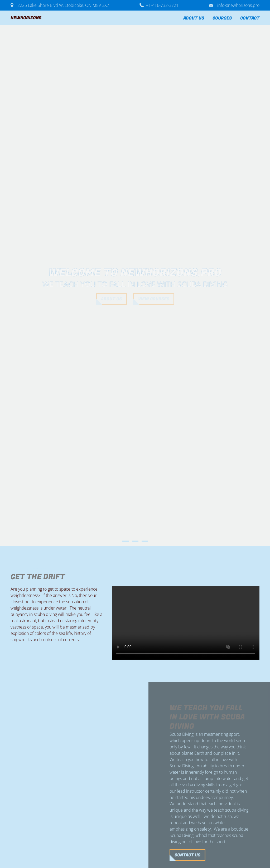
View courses (154, 299)
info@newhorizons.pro (238, 5)
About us (194, 18)
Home (169, 18)
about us (111, 299)
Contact (250, 18)
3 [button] (145, 541)
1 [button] (125, 541)
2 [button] (135, 541)
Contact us (59, 855)
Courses (222, 18)
